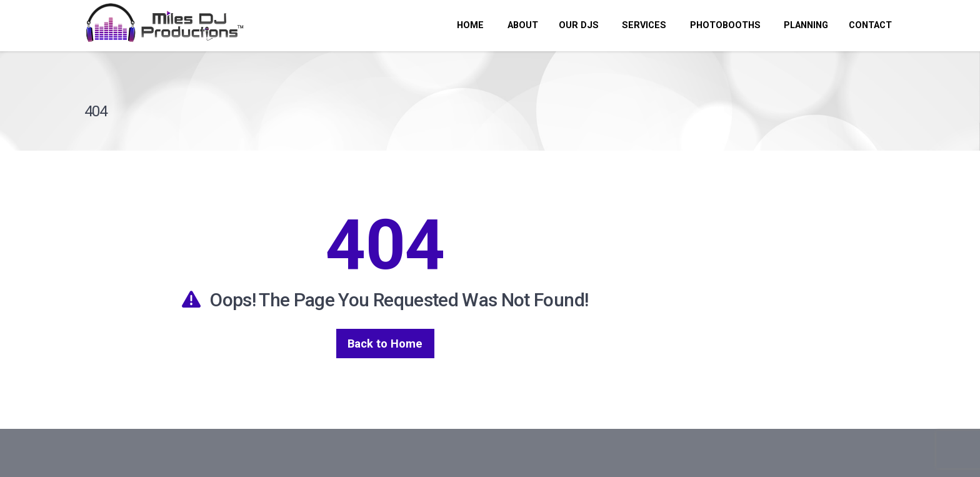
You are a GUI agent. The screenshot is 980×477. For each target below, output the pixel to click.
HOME (470, 25)
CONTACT (870, 25)
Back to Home (385, 344)
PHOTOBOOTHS (724, 25)
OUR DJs (579, 25)
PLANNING (805, 25)
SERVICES (643, 25)
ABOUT (522, 25)
